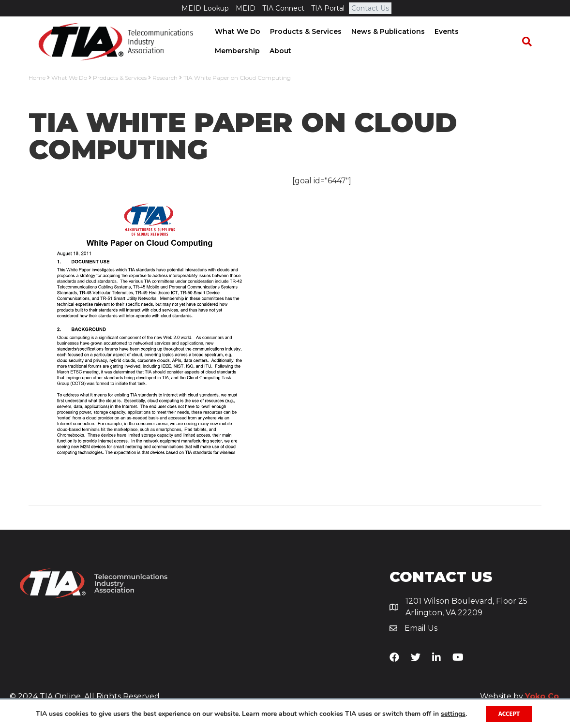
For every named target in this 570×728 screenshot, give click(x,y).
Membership (487, 32)
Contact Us (370, 8)
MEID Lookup (205, 8)
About (222, 51)
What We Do (234, 32)
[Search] (532, 42)
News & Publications (385, 32)
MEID (246, 8)
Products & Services (302, 32)
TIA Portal (328, 8)
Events (443, 32)
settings (46, 717)
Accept (508, 713)
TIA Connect (283, 8)
